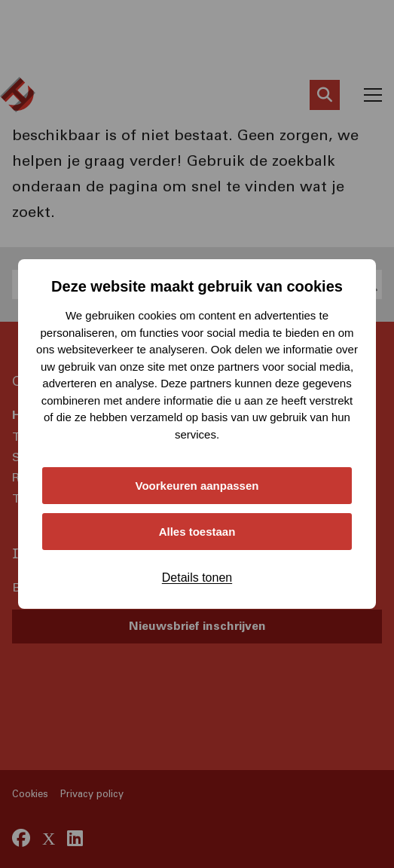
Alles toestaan (197, 532)
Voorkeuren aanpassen (197, 486)
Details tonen (197, 578)
